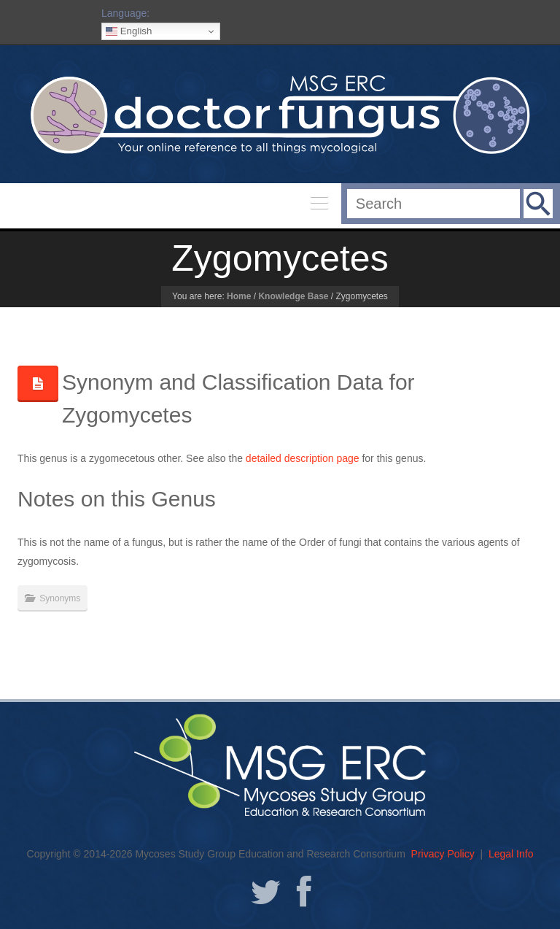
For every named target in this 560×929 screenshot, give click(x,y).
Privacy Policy (443, 854)
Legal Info (511, 854)
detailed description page (303, 458)
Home (239, 296)
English (129, 31)
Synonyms (60, 598)
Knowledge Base (293, 296)
